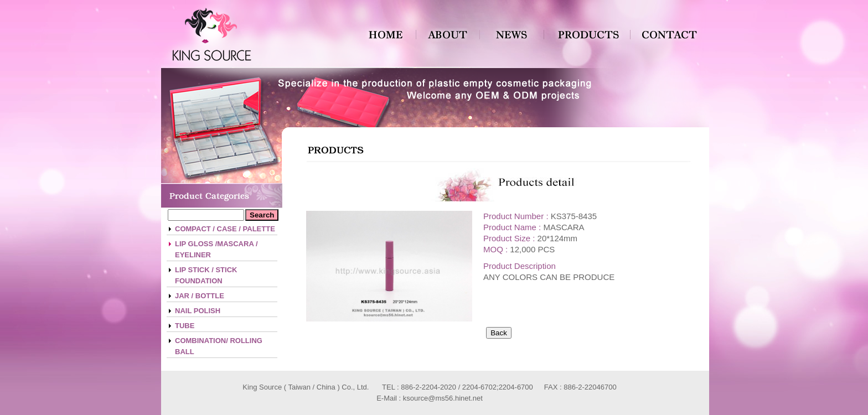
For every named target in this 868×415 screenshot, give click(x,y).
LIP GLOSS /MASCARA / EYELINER (216, 249)
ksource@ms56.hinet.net (443, 398)
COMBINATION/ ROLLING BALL (219, 346)
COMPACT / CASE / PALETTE (225, 229)
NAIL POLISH (198, 311)
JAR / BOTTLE (200, 296)
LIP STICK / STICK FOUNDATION (206, 275)
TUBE (185, 326)
